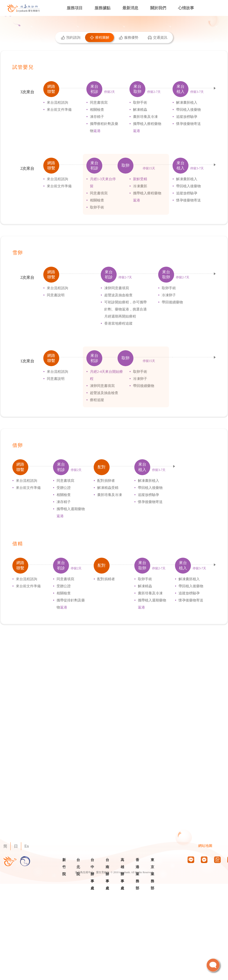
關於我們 (158, 8)
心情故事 (186, 8)
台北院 (78, 867)
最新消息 (130, 8)
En (27, 846)
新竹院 (64, 867)
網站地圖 (205, 846)
